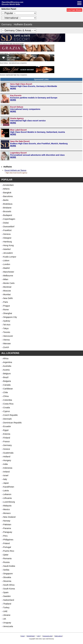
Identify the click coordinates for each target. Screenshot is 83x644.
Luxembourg (9, 502)
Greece (7, 449)
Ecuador (7, 426)
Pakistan (7, 524)
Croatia (7, 407)
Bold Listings (59, 636)
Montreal (7, 287)
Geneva (7, 234)
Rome (6, 309)
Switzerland (9, 600)
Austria (6, 370)
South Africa (9, 585)
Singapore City (10, 317)
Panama (7, 528)
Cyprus (7, 411)
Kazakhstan (9, 487)
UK (5, 619)
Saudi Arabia (9, 566)
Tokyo (6, 328)
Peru (5, 536)
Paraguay (8, 532)
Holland (7, 457)
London (7, 264)
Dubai (6, 223)
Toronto (7, 332)
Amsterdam (8, 185)
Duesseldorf (9, 226)
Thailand (7, 604)
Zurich (6, 347)
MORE (13, 88)
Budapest (8, 215)
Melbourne (8, 276)
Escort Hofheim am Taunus (15, 170)
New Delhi (8, 298)
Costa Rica (8, 404)
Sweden (7, 596)
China (6, 396)
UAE (5, 611)
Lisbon (6, 260)
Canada (7, 385)
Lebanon (7, 494)
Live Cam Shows (74, 10)
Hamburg (8, 242)
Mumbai (7, 294)
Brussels (7, 211)
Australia (7, 366)
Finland (7, 438)
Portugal (7, 547)
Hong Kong (8, 245)
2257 (39, 636)
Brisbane (7, 208)
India (6, 464)
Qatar (6, 555)
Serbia (6, 570)
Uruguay (7, 623)
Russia (6, 562)
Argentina (8, 362)
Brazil (6, 377)
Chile (6, 392)
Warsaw (7, 343)
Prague (7, 306)
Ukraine (7, 615)
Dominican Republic (12, 423)
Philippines (8, 540)
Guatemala (8, 453)
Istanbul (7, 249)
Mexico (7, 509)
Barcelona (8, 196)
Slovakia (7, 577)
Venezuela (8, 626)
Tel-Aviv (7, 325)
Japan (6, 483)
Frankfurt (7, 230)
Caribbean (8, 389)
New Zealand (9, 517)
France (6, 441)
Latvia (6, 490)
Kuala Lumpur (10, 257)
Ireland (6, 472)
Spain (6, 592)
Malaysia (7, 506)
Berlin (6, 200)
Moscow (7, 291)
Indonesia (8, 468)
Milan (6, 279)
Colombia (8, 400)
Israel (6, 475)
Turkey (6, 607)
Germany (7, 24)
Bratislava (8, 204)
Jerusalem (8, 253)
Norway (7, 521)
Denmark (7, 419)
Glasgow (7, 238)
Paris (6, 302)
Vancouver (8, 336)
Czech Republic (11, 415)
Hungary (7, 460)
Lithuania (7, 498)
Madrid (6, 268)
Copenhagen (9, 219)
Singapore (8, 573)
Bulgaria (7, 381)
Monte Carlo (9, 283)
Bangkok (7, 193)
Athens (6, 189)
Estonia (7, 434)
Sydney (7, 321)
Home (23, 636)
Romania (7, 558)
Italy (5, 479)
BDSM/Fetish (31, 636)
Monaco (7, 513)
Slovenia (7, 581)
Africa (6, 358)
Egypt (6, 430)
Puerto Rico (9, 551)
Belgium (7, 374)
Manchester (9, 272)
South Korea (9, 589)
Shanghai (8, 313)
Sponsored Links (48, 636)
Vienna (6, 340)
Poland (6, 543)
